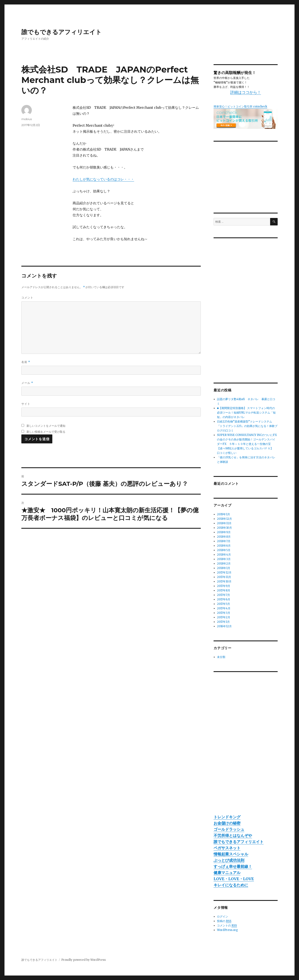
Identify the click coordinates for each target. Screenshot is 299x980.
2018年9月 (224, 532)
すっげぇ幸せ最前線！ (233, 866)
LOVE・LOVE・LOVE (234, 879)
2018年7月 (224, 541)
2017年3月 (224, 613)
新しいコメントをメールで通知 (46, 426)
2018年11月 (224, 523)
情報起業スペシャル (231, 854)
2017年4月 (224, 608)
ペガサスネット (227, 848)
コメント (27, 298)
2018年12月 (224, 519)
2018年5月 (224, 550)
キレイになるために (231, 885)
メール (27, 383)
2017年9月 (224, 586)
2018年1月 (224, 568)
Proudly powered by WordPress (84, 960)
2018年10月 (224, 528)
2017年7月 (224, 595)
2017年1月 (223, 622)
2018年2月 (224, 564)
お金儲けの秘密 (227, 823)
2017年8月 (224, 590)
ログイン (223, 917)
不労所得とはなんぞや (233, 836)
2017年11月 (224, 577)
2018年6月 (224, 546)
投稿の (224, 921)
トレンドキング (227, 817)
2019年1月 (224, 514)
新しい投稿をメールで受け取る (46, 432)
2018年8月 (224, 537)
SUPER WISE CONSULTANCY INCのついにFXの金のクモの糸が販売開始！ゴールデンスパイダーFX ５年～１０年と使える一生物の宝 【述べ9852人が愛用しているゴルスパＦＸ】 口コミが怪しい (247, 444)
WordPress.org (227, 930)
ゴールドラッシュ (229, 829)
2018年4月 (224, 555)
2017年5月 (224, 604)
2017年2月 (224, 617)
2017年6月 (224, 599)
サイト (26, 404)
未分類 (221, 657)
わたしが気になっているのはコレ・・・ (103, 179)
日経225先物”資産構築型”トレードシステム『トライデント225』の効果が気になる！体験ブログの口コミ (247, 426)
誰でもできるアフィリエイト (62, 32)
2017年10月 (224, 581)
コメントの (227, 926)
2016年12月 (224, 626)
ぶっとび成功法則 (229, 860)
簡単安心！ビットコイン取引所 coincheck (240, 107)
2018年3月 (224, 559)
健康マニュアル (227, 873)
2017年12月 (224, 573)
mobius (27, 119)
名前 (26, 362)
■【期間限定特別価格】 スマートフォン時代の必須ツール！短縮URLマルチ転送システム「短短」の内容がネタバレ (246, 413)
